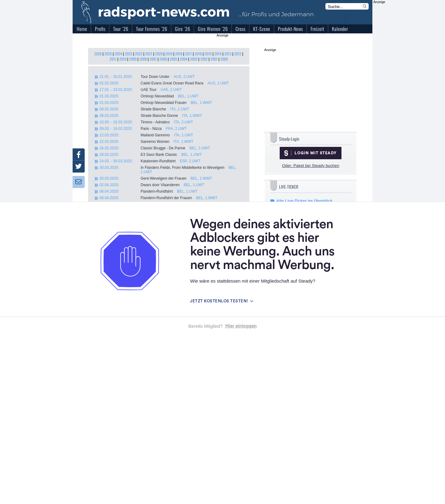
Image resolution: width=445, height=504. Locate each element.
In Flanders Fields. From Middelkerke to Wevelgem (168, 170)
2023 (129, 54)
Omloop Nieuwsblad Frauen (156, 103)
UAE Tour (141, 90)
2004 (184, 59)
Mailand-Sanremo (146, 135)
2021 (149, 54)
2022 (139, 54)
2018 (179, 54)
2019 (169, 54)
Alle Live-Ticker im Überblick (304, 201)
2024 (118, 54)
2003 (194, 59)
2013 (228, 54)
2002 (204, 59)
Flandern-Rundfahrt (148, 191)
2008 (143, 59)
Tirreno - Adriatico (146, 122)
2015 (208, 54)
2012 (238, 54)
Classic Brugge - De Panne (155, 148)
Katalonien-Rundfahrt (150, 161)
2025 (108, 54)
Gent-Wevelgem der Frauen (156, 178)
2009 (133, 59)
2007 (153, 59)
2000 (224, 59)
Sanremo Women (146, 142)
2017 (189, 54)
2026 (98, 54)
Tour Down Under (147, 77)
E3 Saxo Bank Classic (151, 155)
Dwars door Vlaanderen (152, 185)
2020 (159, 54)
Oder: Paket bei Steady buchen (310, 166)
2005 (173, 59)
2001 (214, 59)
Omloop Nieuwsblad (149, 96)
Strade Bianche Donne (151, 116)
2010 (123, 59)
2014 (218, 54)
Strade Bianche (144, 109)
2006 (163, 59)
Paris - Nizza (143, 129)
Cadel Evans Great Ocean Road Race (164, 83)
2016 (198, 54)
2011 (113, 59)
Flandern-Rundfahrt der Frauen (159, 198)
